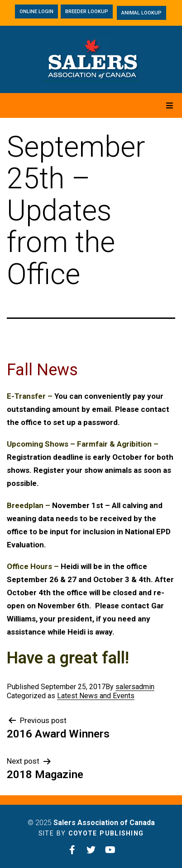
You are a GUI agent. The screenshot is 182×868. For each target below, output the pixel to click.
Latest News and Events (96, 696)
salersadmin (135, 687)
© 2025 (91, 823)
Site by (91, 833)
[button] (36, 12)
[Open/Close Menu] (170, 105)
